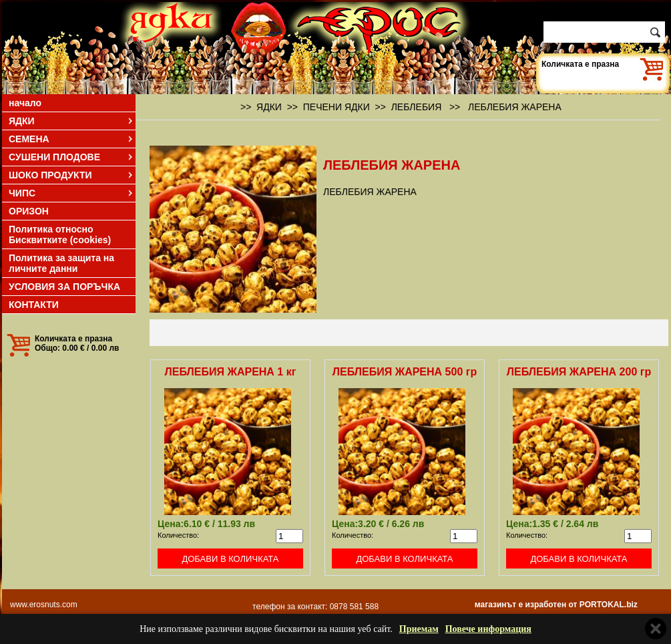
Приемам (419, 629)
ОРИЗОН (29, 211)
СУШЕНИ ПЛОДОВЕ (71, 157)
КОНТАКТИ (34, 305)
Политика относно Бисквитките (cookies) (60, 234)
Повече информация (488, 629)
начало (25, 103)
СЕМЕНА (71, 139)
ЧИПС (71, 193)
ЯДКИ (71, 121)
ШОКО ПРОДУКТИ (71, 175)
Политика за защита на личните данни (61, 263)
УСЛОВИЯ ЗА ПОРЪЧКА (64, 287)
